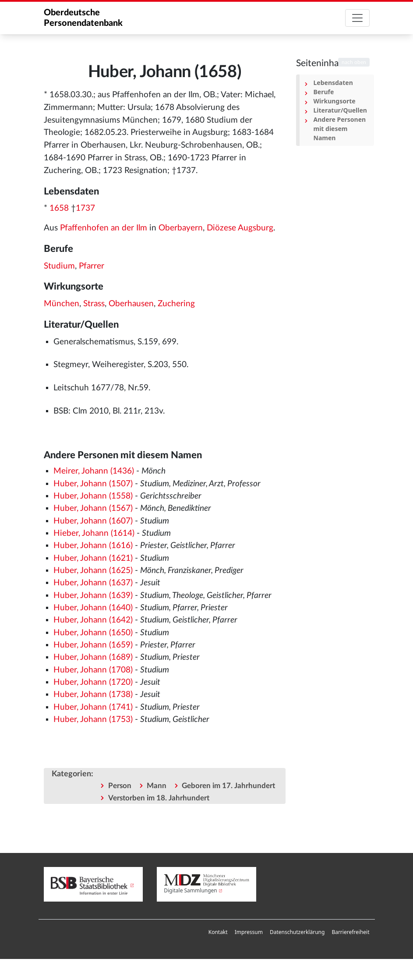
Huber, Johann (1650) (93, 633)
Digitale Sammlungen (191, 890)
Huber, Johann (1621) (93, 558)
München (62, 304)
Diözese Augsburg (240, 228)
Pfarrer (92, 266)
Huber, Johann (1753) (93, 720)
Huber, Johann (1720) (93, 682)
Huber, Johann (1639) (93, 596)
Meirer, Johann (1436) (94, 471)
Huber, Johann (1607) (93, 521)
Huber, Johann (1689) (93, 657)
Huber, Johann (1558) (93, 496)
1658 (59, 208)
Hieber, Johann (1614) (94, 533)
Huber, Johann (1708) (93, 670)
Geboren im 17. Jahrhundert (228, 786)
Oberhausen (131, 304)
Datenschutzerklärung (297, 932)
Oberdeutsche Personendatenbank (83, 18)
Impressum (249, 932)
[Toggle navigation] (357, 18)
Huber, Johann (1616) (93, 546)
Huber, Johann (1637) (93, 583)
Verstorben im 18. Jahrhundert (159, 798)
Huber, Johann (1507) (93, 484)
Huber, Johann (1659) (93, 645)
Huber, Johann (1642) (93, 620)
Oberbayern (181, 228)
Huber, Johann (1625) (93, 571)
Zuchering (176, 304)
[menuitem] (218, 932)
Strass (94, 304)
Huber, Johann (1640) (93, 608)
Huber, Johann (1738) (93, 695)
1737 (85, 208)
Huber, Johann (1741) (93, 707)
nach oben (354, 62)
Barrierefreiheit (350, 932)
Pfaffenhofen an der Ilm (104, 228)
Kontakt (218, 932)
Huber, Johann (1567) (93, 508)
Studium (59, 266)
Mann (157, 786)
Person (120, 786)
